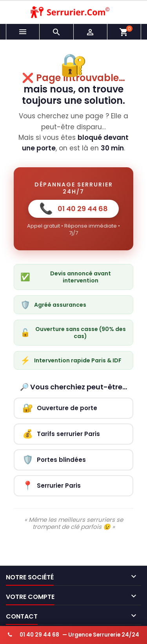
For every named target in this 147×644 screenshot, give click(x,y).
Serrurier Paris (52, 486)
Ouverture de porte (60, 408)
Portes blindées (54, 460)
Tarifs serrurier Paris (61, 434)
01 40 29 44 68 (73, 209)
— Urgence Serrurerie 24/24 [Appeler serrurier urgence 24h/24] (73, 635)
